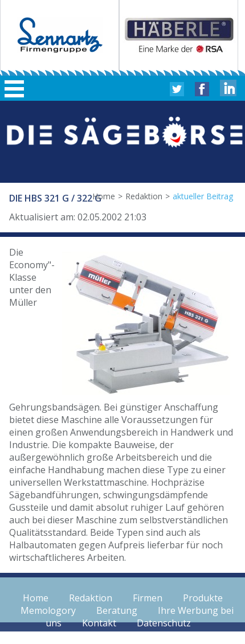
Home (104, 196)
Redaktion (144, 196)
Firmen (148, 598)
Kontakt (99, 623)
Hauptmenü (14, 89)
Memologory (48, 610)
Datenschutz (164, 623)
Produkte (203, 598)
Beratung (117, 610)
